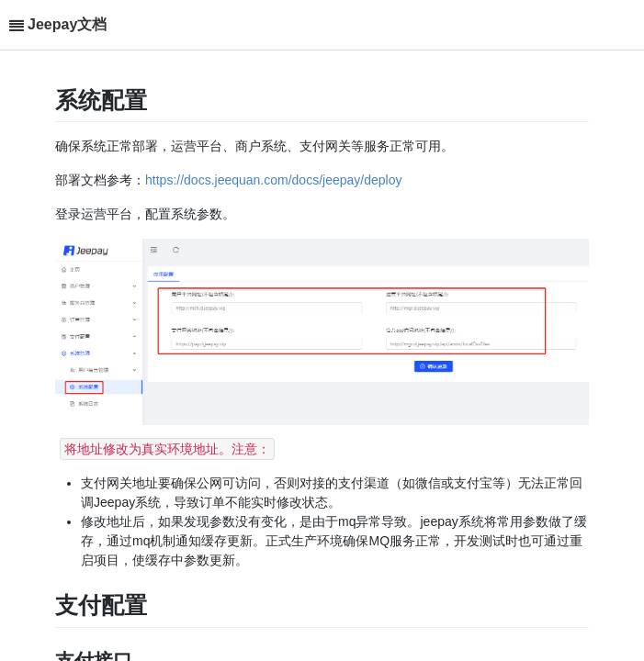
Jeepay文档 (67, 24)
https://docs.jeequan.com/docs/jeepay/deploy (273, 180)
